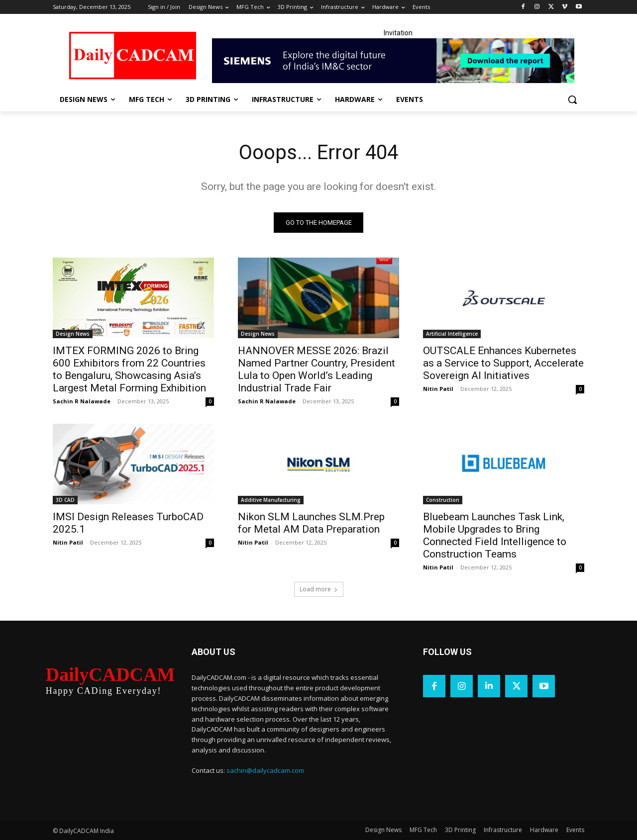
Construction (443, 500)
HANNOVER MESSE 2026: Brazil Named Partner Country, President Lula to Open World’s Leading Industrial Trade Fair (317, 369)
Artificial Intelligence (452, 334)
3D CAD (65, 500)
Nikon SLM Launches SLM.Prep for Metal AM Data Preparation (311, 523)
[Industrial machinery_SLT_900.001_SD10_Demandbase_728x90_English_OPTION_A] (398, 61)
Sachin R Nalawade (82, 401)
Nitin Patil (438, 389)
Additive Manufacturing (271, 500)
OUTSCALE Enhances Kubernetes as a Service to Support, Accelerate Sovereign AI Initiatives (503, 363)
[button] (572, 99)
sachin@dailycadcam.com (265, 770)
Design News (73, 334)
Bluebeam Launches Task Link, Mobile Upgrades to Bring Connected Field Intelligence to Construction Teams (495, 535)
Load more (319, 589)
